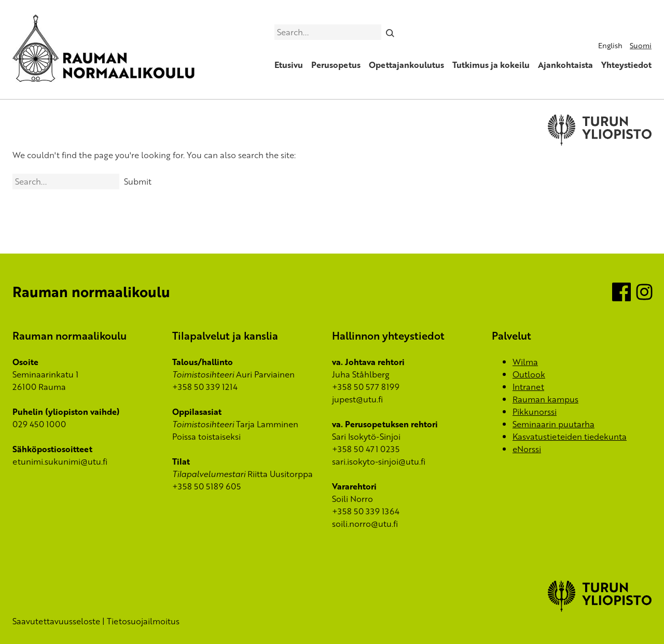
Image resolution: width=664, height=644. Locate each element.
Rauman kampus (545, 399)
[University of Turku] (600, 609)
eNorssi (527, 449)
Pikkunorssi (535, 412)
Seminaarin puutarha (554, 424)
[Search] (390, 32)
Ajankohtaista (565, 65)
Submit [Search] (138, 181)
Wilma (525, 362)
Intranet (528, 387)
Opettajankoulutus (406, 65)
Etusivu (289, 65)
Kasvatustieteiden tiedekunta (570, 437)
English (610, 45)
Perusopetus (336, 65)
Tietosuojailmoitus (143, 621)
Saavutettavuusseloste (56, 621)
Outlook (529, 374)
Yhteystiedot (626, 65)
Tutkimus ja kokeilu (491, 65)
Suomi (641, 45)
